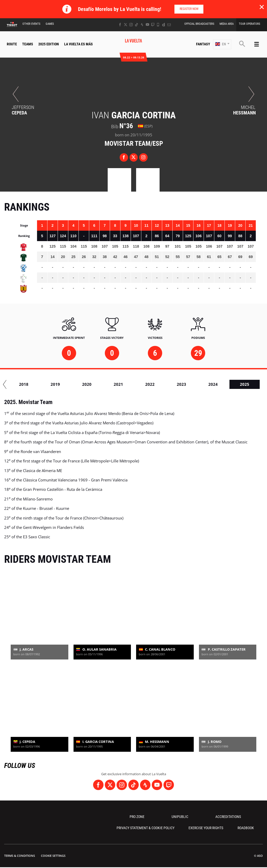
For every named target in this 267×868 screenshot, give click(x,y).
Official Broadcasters (199, 24)
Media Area (227, 24)
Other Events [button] (31, 24)
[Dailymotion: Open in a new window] (164, 25)
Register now (189, 9)
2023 (234, 384)
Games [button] (50, 24)
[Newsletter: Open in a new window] (169, 25)
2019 (108, 384)
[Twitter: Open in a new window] (126, 25)
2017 (45, 384)
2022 (203, 384)
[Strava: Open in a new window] (142, 25)
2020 (139, 384)
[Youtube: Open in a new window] (147, 25)
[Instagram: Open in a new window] (131, 25)
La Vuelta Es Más (78, 44)
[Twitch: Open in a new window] (153, 25)
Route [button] (12, 44)
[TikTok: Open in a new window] (136, 25)
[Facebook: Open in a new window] (120, 25)
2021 (171, 384)
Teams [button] (28, 44)
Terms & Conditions (20, 856)
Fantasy (203, 44)
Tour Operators (250, 24)
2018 (76, 384)
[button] (222, 44)
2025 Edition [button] (49, 44)
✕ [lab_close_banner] (262, 7)
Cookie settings (53, 856)
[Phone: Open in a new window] (158, 25)
